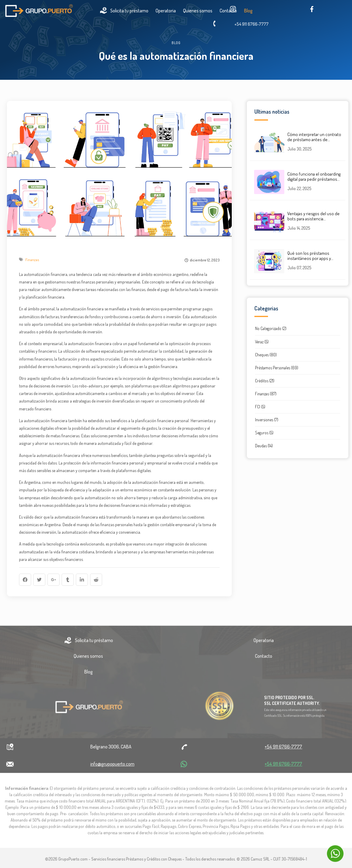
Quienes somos (88, 658)
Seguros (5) (264, 433)
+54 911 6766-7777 (252, 24)
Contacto (264, 658)
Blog (89, 674)
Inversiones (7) (267, 420)
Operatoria (166, 11)
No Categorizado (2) (271, 328)
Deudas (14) (264, 446)
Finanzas (32, 260)
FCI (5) (260, 407)
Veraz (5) (262, 342)
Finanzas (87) (266, 394)
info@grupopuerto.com (112, 766)
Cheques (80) (266, 355)
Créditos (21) (265, 381)
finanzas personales (97, 282)
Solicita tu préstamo (124, 11)
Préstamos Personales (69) (277, 368)
